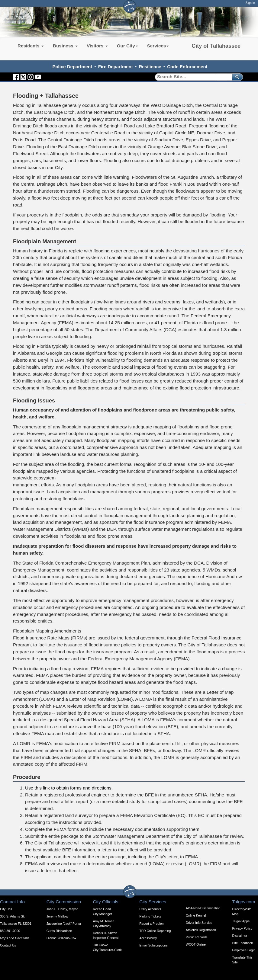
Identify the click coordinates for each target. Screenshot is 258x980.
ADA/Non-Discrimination (203, 908)
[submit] (236, 77)
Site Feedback (243, 943)
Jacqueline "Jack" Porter (64, 924)
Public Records (197, 937)
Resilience (150, 67)
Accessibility (148, 938)
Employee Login (244, 950)
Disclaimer (240, 936)
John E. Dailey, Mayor (62, 909)
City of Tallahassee (216, 46)
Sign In (250, 3)
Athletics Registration (201, 930)
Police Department (72, 67)
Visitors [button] (97, 46)
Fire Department (116, 67)
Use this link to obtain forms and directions (68, 788)
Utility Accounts (150, 909)
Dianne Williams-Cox (61, 938)
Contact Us (8, 945)
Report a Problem (152, 924)
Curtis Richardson (59, 931)
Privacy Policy (242, 928)
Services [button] (158, 46)
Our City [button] (127, 46)
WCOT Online (196, 944)
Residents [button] (31, 46)
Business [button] (65, 46)
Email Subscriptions (153, 945)
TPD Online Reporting (155, 931)
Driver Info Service (199, 923)
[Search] (191, 77)
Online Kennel (196, 915)
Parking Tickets (150, 916)
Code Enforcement (187, 67)
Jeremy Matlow (57, 916)
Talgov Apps (241, 921)
